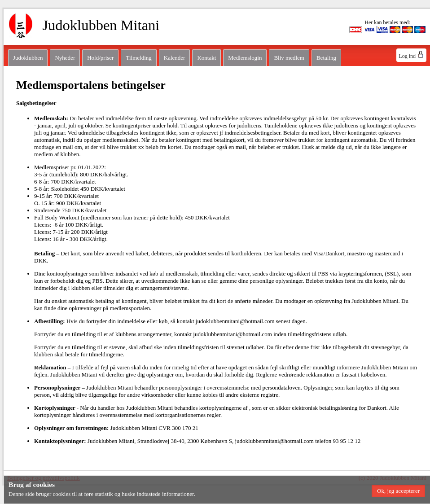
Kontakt (206, 58)
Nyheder (65, 58)
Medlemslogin (245, 58)
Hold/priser (100, 58)
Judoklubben (28, 58)
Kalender (175, 58)
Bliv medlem (289, 58)
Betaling (326, 58)
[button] (398, 491)
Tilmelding (138, 58)
